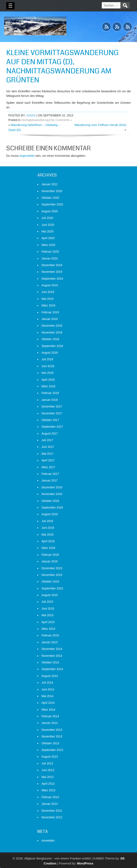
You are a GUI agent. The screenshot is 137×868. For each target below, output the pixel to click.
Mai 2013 (48, 777)
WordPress (85, 863)
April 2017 (48, 460)
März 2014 (48, 710)
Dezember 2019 (52, 265)
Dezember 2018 (52, 326)
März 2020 (48, 245)
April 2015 (48, 622)
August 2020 (50, 211)
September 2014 (52, 669)
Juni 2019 (48, 292)
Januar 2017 (50, 480)
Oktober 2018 (50, 339)
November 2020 (52, 191)
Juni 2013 (48, 770)
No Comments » (61, 120)
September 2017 (52, 427)
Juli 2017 (47, 440)
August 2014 (50, 676)
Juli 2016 (47, 521)
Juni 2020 (48, 225)
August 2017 (50, 433)
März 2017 (48, 467)
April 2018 (48, 380)
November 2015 (52, 575)
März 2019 (48, 305)
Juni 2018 (48, 366)
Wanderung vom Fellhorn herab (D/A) (100, 125)
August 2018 (50, 353)
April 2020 (48, 238)
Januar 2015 (50, 642)
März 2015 (48, 629)
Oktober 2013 (50, 743)
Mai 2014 (48, 696)
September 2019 (52, 279)
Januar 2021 (50, 184)
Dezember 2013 (52, 730)
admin (31, 115)
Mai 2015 (48, 615)
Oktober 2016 (50, 501)
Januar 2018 (50, 400)
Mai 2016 (48, 535)
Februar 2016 (50, 555)
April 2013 (48, 784)
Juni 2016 (48, 528)
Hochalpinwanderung (35, 120)
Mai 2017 (48, 454)
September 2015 (52, 588)
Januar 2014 (50, 723)
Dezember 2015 (52, 568)
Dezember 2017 (52, 406)
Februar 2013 (50, 797)
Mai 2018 (48, 373)
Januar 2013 (50, 804)
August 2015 (50, 595)
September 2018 (52, 346)
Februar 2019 (50, 312)
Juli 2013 (47, 763)
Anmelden (48, 841)
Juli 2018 (47, 359)
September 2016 (52, 507)
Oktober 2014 (50, 662)
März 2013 (48, 790)
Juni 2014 (48, 689)
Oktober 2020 (50, 198)
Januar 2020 (50, 258)
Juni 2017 (48, 447)
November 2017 (52, 413)
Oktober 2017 (50, 420)
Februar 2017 (50, 474)
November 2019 (52, 272)
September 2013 (52, 750)
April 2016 (48, 541)
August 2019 (50, 285)
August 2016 (50, 514)
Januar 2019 (50, 319)
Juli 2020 (47, 218)
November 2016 (52, 494)
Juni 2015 (48, 609)
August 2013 (50, 757)
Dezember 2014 (52, 649)
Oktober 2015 (50, 582)
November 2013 (52, 736)
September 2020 (52, 204)
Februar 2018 (50, 393)
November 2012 (52, 817)
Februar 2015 (50, 635)
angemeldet (27, 156)
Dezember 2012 (52, 811)
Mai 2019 (48, 299)
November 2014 (52, 656)
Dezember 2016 (52, 487)
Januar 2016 (50, 561)
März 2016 (48, 548)
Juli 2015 (47, 602)
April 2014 (48, 703)
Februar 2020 (50, 252)
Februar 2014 (50, 716)
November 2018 (52, 332)
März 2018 (48, 386)
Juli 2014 (47, 683)
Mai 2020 (48, 231)
